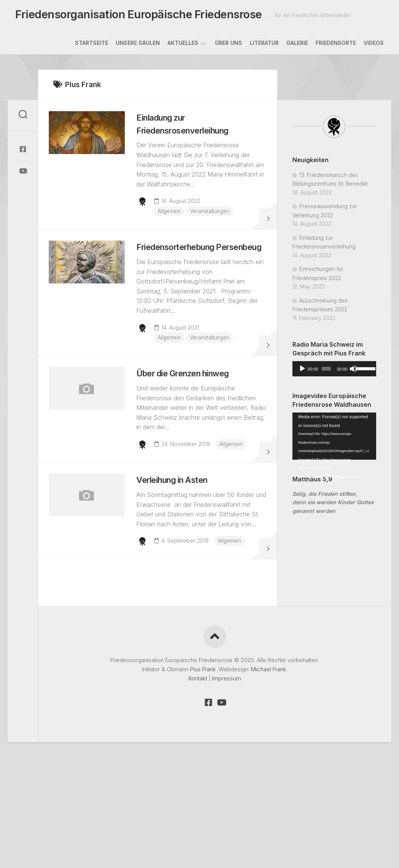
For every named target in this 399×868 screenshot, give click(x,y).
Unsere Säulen (138, 45)
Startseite (92, 45)
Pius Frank (203, 749)
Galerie (297, 45)
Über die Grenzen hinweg (194, 410)
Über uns (229, 45)
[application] (334, 371)
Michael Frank (269, 749)
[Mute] (353, 371)
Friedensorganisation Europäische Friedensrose (133, 16)
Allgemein (174, 217)
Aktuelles (183, 45)
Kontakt (198, 758)
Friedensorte (336, 45)
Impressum (227, 758)
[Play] (302, 371)
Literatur (264, 45)
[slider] (326, 371)
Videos (374, 45)
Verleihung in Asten (182, 536)
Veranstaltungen (216, 217)
